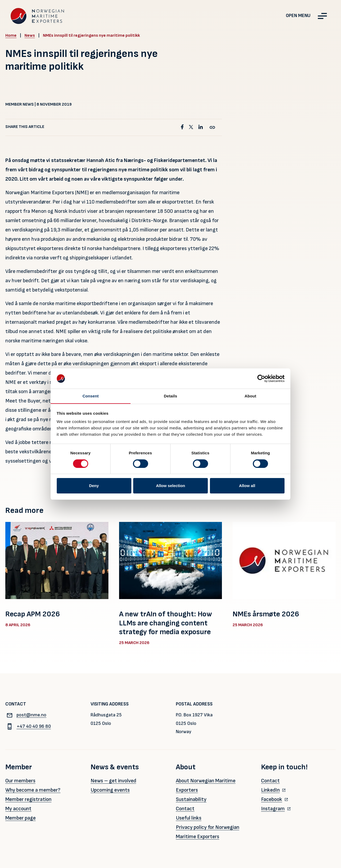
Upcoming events (110, 790)
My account (18, 809)
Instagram (273, 809)
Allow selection (170, 486)
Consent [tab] (91, 396)
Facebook (272, 799)
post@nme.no (26, 715)
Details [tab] (170, 396)
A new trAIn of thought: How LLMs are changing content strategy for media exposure (166, 623)
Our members (20, 781)
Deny (94, 486)
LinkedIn (270, 790)
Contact (185, 809)
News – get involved (113, 781)
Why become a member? (33, 790)
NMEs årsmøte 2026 (266, 614)
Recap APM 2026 (33, 614)
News (30, 36)
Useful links (189, 818)
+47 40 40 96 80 (28, 726)
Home (11, 36)
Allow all (247, 486)
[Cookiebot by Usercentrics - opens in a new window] (261, 379)
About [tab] (250, 396)
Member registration (28, 799)
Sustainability (191, 799)
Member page (21, 818)
